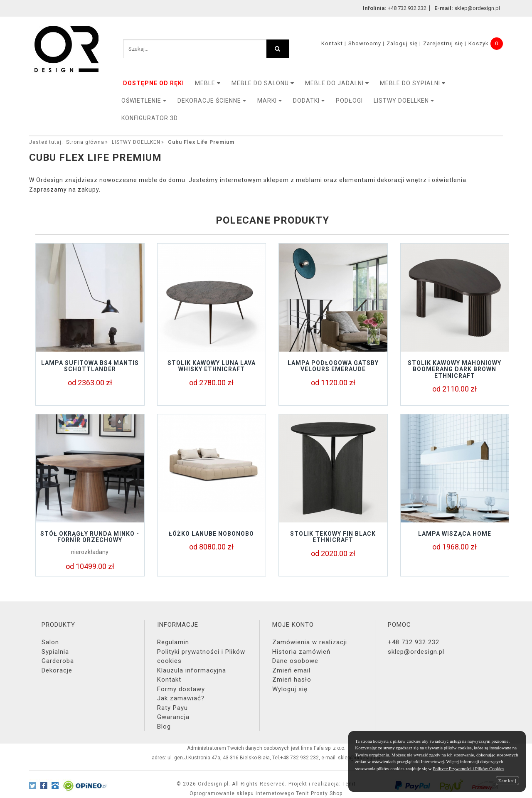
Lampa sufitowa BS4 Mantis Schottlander (90, 366)
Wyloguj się (290, 689)
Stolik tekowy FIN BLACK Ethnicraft (333, 537)
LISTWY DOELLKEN (404, 101)
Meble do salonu (263, 83)
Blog (164, 727)
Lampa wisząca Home (455, 534)
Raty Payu (172, 708)
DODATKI (309, 101)
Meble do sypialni (413, 83)
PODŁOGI (349, 101)
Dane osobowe (295, 661)
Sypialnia (55, 652)
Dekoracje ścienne (212, 101)
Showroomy (365, 43)
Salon (50, 642)
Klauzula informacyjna (192, 670)
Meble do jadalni (337, 83)
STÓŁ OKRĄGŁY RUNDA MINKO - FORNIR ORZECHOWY (90, 537)
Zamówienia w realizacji (310, 642)
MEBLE (208, 83)
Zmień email (291, 670)
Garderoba (58, 661)
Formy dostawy (181, 689)
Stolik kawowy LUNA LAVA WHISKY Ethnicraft (212, 366)
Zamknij (507, 781)
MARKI (270, 101)
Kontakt (332, 43)
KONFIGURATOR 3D (150, 118)
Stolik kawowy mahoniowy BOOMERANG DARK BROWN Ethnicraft (454, 369)
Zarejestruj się (443, 43)
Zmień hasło (292, 680)
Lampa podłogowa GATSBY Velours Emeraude (333, 366)
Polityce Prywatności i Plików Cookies (468, 768)
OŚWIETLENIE (144, 101)
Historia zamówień (301, 652)
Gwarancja (173, 717)
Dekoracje (57, 670)
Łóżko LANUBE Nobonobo (211, 534)
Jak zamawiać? (181, 698)
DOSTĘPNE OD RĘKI (154, 83)
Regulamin (173, 642)
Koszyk (479, 43)
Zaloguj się (402, 43)
